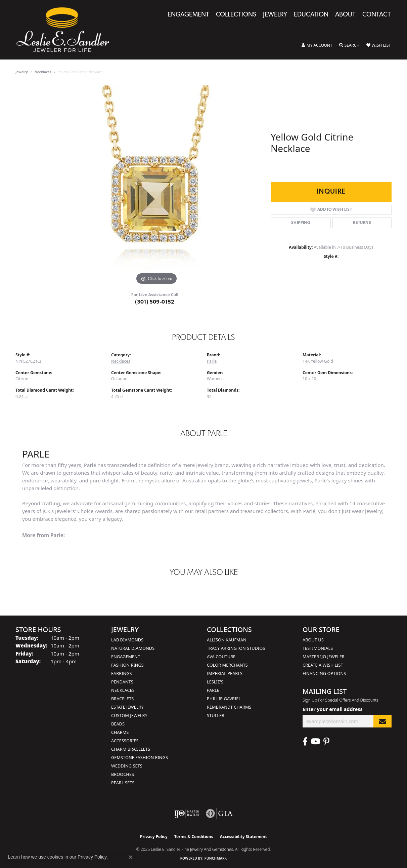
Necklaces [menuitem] (123, 690)
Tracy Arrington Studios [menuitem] (236, 648)
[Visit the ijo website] (187, 814)
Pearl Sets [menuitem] (123, 783)
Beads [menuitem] (118, 724)
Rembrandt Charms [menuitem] (229, 707)
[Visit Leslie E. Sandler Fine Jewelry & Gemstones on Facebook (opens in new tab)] (305, 742)
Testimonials (318, 648)
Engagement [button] (188, 15)
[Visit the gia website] (219, 814)
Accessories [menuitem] (125, 741)
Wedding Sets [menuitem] (127, 766)
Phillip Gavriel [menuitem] (224, 699)
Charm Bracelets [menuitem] (131, 749)
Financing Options (324, 673)
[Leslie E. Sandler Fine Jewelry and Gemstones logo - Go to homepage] (66, 30)
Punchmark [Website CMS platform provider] (216, 858)
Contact (377, 15)
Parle (212, 361)
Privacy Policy (154, 837)
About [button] (345, 15)
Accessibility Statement (243, 837)
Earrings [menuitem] (122, 673)
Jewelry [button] (275, 15)
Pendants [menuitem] (122, 682)
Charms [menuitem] (120, 732)
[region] (156, 186)
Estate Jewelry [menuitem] (127, 707)
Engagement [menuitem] (126, 657)
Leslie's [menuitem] (215, 682)
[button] (317, 45)
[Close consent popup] (131, 857)
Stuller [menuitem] (216, 715)
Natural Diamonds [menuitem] (133, 648)
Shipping (301, 223)
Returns (362, 223)
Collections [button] (236, 15)
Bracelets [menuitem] (122, 699)
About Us (313, 640)
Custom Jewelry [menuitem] (129, 715)
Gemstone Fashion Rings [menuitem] (140, 757)
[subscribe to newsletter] (382, 721)
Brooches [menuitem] (123, 774)
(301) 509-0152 (155, 302)
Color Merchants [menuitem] (227, 665)
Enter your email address (333, 709)
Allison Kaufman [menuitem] (227, 640)
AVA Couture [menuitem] (221, 657)
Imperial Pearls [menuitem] (225, 673)
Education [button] (311, 15)
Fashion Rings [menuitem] (127, 665)
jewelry (22, 72)
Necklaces (43, 72)
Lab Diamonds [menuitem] (127, 640)
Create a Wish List (323, 665)
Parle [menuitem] (213, 690)
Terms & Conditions (194, 837)
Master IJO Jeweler (324, 657)
